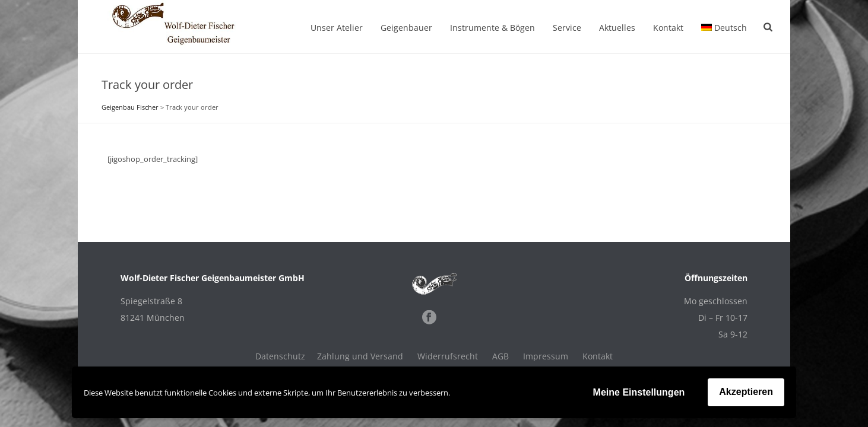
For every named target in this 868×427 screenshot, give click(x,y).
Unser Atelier (337, 28)
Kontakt (668, 28)
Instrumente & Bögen (492, 28)
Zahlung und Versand (360, 356)
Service (567, 28)
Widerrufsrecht (448, 356)
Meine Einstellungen (639, 392)
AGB (500, 356)
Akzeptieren (746, 392)
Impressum (546, 356)
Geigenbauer (406, 28)
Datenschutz (280, 356)
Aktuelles (617, 28)
